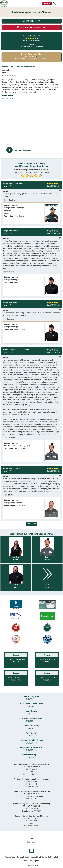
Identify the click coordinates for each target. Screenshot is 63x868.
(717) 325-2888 (31, 750)
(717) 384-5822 (31, 699)
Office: (32, 767)
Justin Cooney (19, 216)
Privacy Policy (23, 857)
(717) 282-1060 (31, 721)
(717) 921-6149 (8, 98)
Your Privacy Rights (31, 861)
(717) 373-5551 (31, 714)
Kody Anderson (19, 448)
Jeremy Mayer (22, 506)
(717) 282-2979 (31, 728)
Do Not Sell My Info (49, 857)
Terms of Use (10, 857)
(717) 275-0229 (31, 757)
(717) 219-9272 (31, 706)
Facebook (31, 851)
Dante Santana (19, 283)
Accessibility (35, 857)
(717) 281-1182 (31, 743)
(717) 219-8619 (31, 736)
